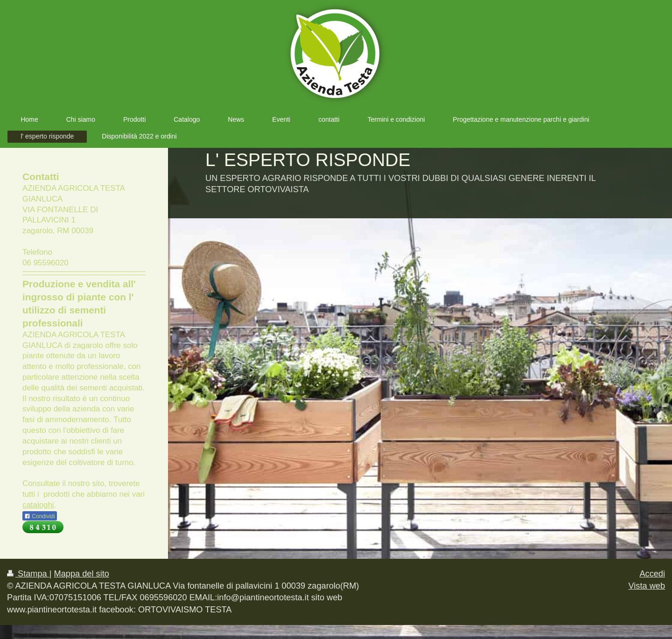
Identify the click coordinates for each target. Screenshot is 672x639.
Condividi (40, 516)
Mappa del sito (82, 574)
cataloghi (38, 505)
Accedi (652, 574)
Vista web (647, 586)
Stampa (28, 574)
